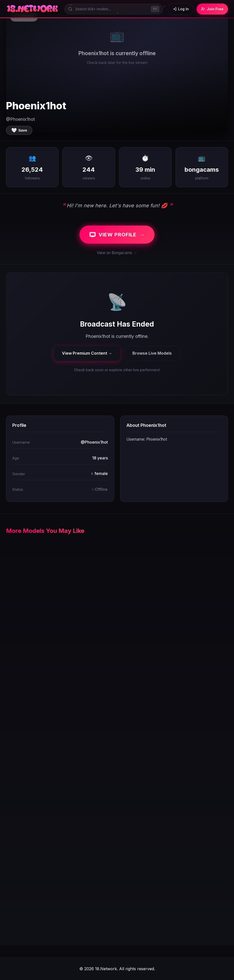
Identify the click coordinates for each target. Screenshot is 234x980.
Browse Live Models (152, 353)
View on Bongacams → (117, 253)
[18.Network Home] (33, 9)
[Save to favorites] (19, 130)
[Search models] (114, 9)
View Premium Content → (87, 353)
